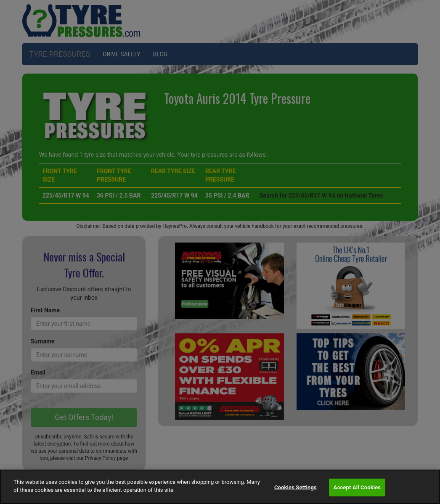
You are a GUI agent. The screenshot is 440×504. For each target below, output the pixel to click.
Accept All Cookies (357, 487)
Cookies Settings (296, 487)
